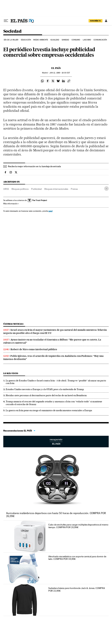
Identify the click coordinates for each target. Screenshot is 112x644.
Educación (26, 40)
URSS (6, 189)
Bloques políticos (20, 189)
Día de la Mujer (11, 40)
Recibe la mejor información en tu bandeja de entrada (34, 166)
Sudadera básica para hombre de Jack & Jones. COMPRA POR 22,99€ (77, 589)
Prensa (74, 189)
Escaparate (56, 442)
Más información (11, 204)
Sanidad (65, 40)
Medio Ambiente (41, 40)
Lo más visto (11, 373)
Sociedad (12, 31)
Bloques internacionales (56, 189)
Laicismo (87, 40)
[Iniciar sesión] (106, 21)
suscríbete (96, 21)
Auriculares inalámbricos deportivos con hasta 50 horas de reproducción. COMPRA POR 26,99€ (56, 515)
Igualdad (55, 40)
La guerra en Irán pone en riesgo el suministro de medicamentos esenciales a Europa (49, 410)
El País (56, 68)
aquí (50, 211)
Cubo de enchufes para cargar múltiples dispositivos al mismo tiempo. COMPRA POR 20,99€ (78, 526)
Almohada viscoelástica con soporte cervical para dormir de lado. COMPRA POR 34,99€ (77, 558)
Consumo (76, 40)
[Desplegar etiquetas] (106, 189)
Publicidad (36, 189)
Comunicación (100, 40)
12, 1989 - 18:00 (60, 73)
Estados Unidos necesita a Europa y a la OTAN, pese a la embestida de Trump (45, 389)
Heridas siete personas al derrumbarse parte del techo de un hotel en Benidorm (46, 395)
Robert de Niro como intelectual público (34, 349)
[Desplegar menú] (6, 21)
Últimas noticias (13, 324)
